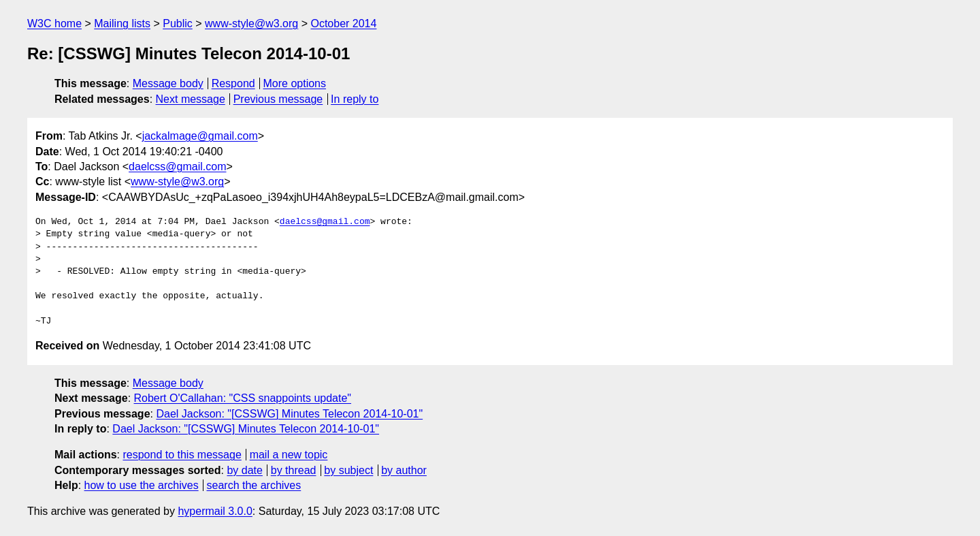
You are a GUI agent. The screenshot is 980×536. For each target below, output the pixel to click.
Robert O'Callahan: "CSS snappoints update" (243, 398)
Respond (233, 83)
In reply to (355, 99)
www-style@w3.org (251, 23)
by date (244, 470)
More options (295, 83)
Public (178, 23)
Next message (191, 99)
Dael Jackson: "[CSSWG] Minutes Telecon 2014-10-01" (289, 414)
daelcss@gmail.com (177, 167)
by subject (348, 470)
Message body (168, 83)
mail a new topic (289, 455)
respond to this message (182, 455)
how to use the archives (142, 485)
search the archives (254, 485)
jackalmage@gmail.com (200, 136)
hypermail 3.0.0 (215, 511)
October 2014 (343, 23)
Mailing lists (122, 23)
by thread (294, 470)
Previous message (278, 99)
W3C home (54, 23)
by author (404, 470)
